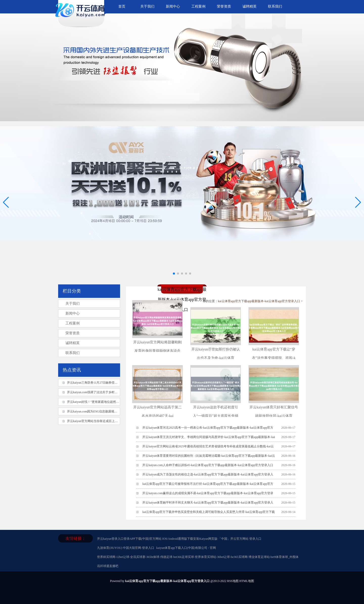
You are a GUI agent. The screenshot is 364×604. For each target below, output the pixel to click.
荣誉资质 (224, 6)
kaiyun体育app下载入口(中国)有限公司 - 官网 (186, 548)
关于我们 (147, 6)
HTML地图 (247, 581)
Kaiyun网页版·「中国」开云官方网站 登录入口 (230, 539)
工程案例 (198, 6)
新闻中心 (173, 6)
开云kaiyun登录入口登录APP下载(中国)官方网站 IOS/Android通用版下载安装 (148, 539)
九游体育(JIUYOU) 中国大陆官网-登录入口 (126, 548)
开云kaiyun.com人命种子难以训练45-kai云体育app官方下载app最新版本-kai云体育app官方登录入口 (208, 465)
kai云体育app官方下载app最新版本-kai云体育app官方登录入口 (259, 301)
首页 (122, 6)
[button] (358, 202)
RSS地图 (233, 581)
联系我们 (275, 6)
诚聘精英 (249, 6)
